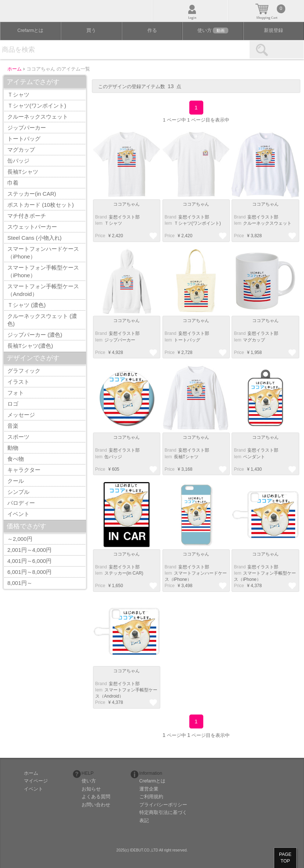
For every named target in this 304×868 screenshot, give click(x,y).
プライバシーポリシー (163, 805)
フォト (16, 393)
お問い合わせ (96, 805)
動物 (13, 448)
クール (16, 481)
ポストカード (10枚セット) (41, 205)
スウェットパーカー (32, 227)
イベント (18, 514)
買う (91, 30)
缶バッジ (18, 161)
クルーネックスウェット (38, 117)
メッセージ (21, 415)
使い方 (213, 30)
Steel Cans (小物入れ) (35, 238)
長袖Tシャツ (23, 172)
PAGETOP (285, 858)
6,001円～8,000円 (29, 572)
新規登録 (273, 30)
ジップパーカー (27, 128)
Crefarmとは (30, 30)
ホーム (31, 773)
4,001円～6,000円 (29, 561)
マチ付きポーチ (27, 216)
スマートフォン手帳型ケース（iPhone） (43, 271)
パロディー (21, 503)
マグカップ (21, 150)
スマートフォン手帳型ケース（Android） (43, 290)
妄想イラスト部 (124, 217)
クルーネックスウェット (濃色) (42, 320)
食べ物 (16, 459)
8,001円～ (20, 583)
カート (266, 11)
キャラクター (24, 470)
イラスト (18, 382)
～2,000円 (20, 539)
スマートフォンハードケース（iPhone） (43, 253)
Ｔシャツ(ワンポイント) (37, 106)
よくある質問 (96, 797)
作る (152, 30)
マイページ (36, 781)
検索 (277, 50)
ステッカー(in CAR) (32, 194)
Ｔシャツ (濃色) (26, 305)
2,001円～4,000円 (29, 550)
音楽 (13, 426)
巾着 (13, 183)
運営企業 (149, 789)
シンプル (18, 492)
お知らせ (91, 789)
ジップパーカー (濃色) (35, 335)
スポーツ (18, 437)
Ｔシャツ (18, 95)
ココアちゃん (126, 204)
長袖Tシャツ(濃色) (30, 346)
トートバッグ (24, 139)
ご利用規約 (151, 797)
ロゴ (13, 404)
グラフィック (24, 371)
